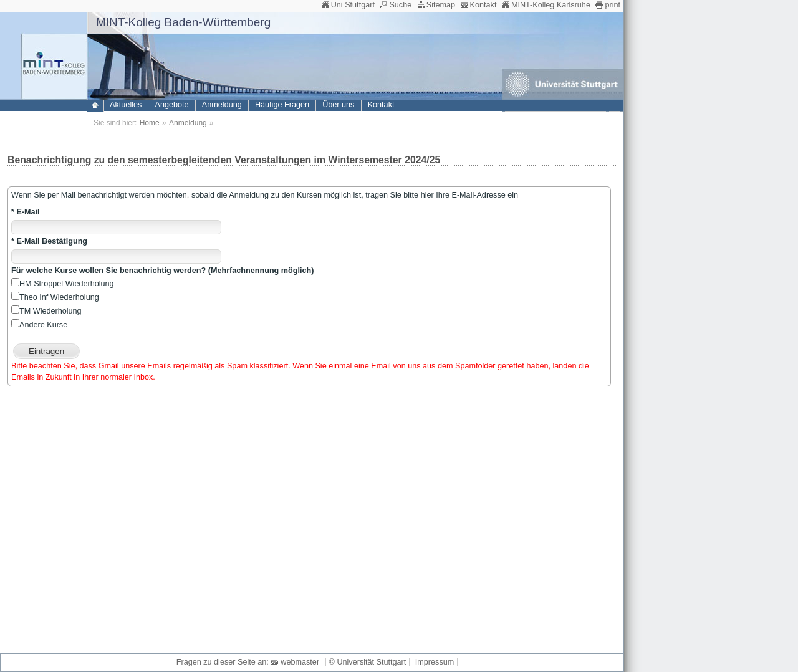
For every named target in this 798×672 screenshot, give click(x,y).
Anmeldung (222, 105)
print (613, 5)
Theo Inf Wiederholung (55, 297)
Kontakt (483, 5)
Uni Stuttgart (353, 5)
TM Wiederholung (46, 311)
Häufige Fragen (282, 105)
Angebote (172, 105)
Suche (400, 5)
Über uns (338, 105)
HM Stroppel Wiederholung (63, 284)
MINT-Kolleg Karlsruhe (551, 5)
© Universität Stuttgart (368, 662)
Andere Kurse (39, 325)
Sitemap (441, 5)
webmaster (300, 662)
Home (150, 123)
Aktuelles (126, 105)
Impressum (435, 662)
